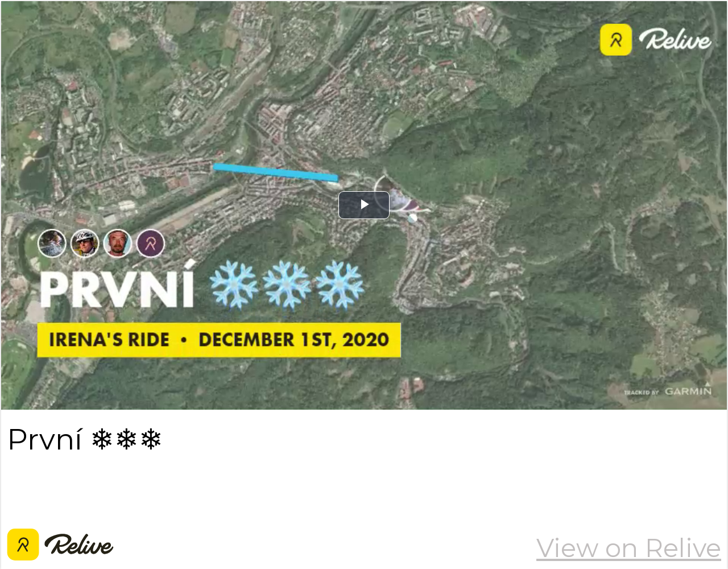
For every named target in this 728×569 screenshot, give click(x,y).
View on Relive (629, 548)
